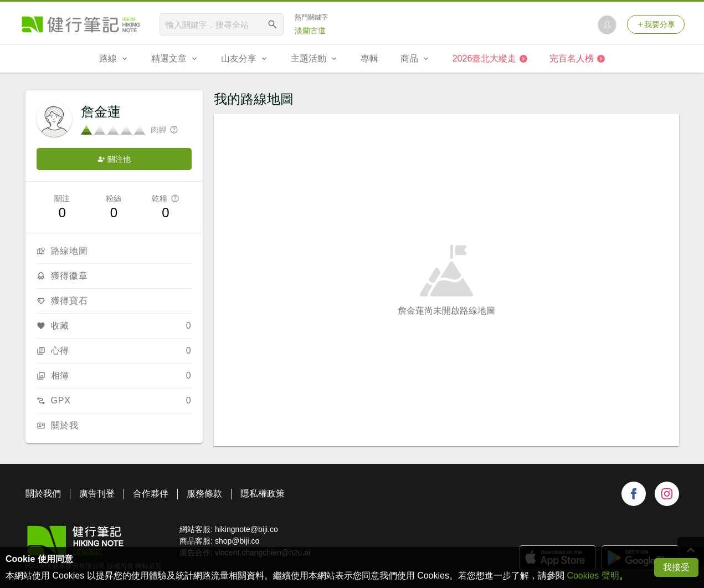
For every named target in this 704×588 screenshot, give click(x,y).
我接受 (676, 567)
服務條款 (204, 494)
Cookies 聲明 (593, 576)
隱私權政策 (263, 494)
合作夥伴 (151, 494)
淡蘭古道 (310, 30)
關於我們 (43, 494)
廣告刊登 (97, 494)
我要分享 (656, 24)
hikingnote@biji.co (246, 529)
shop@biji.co (237, 541)
